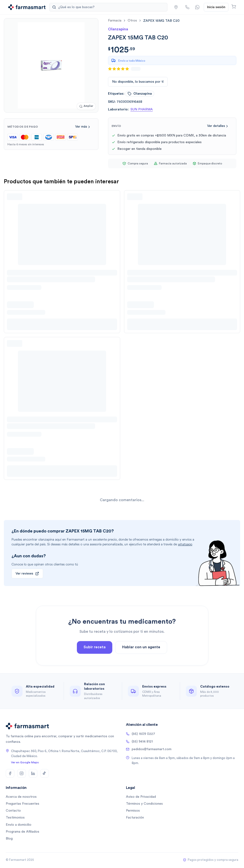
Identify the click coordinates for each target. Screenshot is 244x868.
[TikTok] (45, 773)
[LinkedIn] (33, 773)
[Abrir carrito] (234, 6)
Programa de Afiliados (23, 832)
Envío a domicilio (19, 825)
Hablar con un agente (141, 662)
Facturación (135, 818)
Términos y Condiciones (144, 804)
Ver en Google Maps (25, 762)
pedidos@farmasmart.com (149, 749)
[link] (161, 21)
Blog (9, 839)
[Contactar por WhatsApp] (197, 7)
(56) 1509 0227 (141, 734)
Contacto (13, 811)
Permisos (133, 811)
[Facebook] (10, 773)
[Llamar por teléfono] (187, 7)
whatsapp (185, 544)
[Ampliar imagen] (86, 106)
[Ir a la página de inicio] (27, 7)
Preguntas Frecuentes (23, 804)
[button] (176, 7)
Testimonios (15, 818)
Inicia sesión (216, 7)
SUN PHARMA (142, 109)
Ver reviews (27, 574)
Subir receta (95, 662)
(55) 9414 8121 (139, 742)
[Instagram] (22, 773)
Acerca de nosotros (21, 797)
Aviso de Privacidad (141, 797)
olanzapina (140, 94)
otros (132, 21)
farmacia (115, 21)
